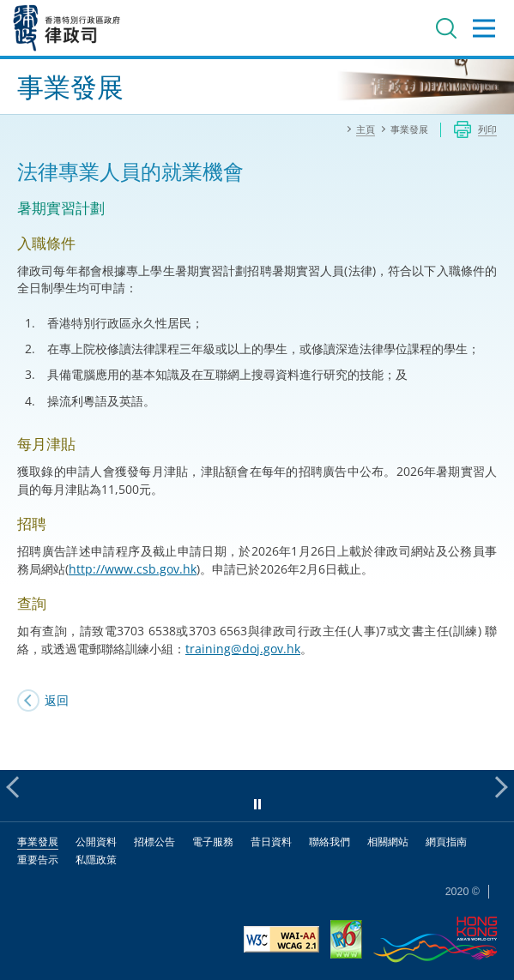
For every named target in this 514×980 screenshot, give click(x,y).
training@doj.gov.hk (243, 649)
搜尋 (446, 28)
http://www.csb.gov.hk (133, 569)
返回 (57, 700)
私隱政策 (96, 860)
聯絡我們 (330, 842)
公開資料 (96, 842)
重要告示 (38, 860)
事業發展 (38, 842)
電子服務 (213, 842)
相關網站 (388, 842)
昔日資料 (271, 842)
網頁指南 (446, 842)
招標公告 (154, 842)
